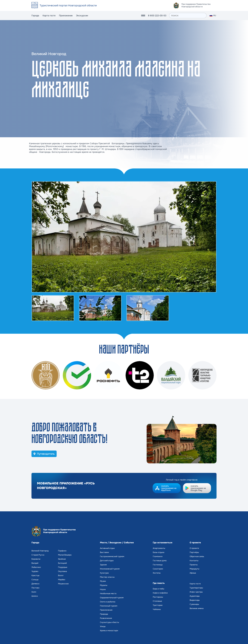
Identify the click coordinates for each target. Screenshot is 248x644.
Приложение (66, 16)
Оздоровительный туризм (112, 598)
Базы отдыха (159, 552)
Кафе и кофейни (160, 593)
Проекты (194, 565)
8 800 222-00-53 (157, 16)
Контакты (194, 561)
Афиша (193, 573)
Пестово (35, 588)
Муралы (104, 585)
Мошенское (63, 584)
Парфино (62, 551)
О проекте (194, 548)
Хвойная (62, 559)
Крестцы (35, 575)
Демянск (35, 584)
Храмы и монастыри (109, 631)
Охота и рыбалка (108, 602)
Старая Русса (38, 555)
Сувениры (194, 604)
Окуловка (62, 571)
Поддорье (63, 567)
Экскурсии (82, 16)
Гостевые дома (160, 561)
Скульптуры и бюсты (109, 622)
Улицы (103, 626)
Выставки (104, 552)
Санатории (158, 569)
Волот (61, 575)
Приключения (106, 610)
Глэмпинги (158, 556)
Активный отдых (107, 548)
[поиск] (188, 16)
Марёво (62, 580)
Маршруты (194, 569)
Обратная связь (197, 556)
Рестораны (158, 597)
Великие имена (197, 608)
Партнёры (194, 552)
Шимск (35, 596)
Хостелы (157, 573)
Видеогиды (195, 600)
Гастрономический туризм (112, 556)
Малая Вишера (65, 555)
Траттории (158, 605)
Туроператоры (196, 588)
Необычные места (108, 593)
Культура (104, 573)
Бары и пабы (158, 589)
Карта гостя (49, 16)
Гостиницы (158, 565)
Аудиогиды (195, 596)
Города (35, 16)
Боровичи (36, 559)
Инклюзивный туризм (110, 569)
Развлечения (106, 618)
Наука (103, 589)
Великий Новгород (40, 551)
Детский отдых (107, 561)
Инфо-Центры (196, 592)
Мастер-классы (107, 577)
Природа (104, 614)
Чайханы (157, 609)
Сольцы (35, 580)
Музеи (103, 581)
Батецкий (62, 563)
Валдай (35, 563)
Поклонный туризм (109, 606)
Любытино (36, 567)
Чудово (35, 571)
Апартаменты (159, 548)
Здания (103, 565)
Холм (34, 592)
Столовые (157, 601)
